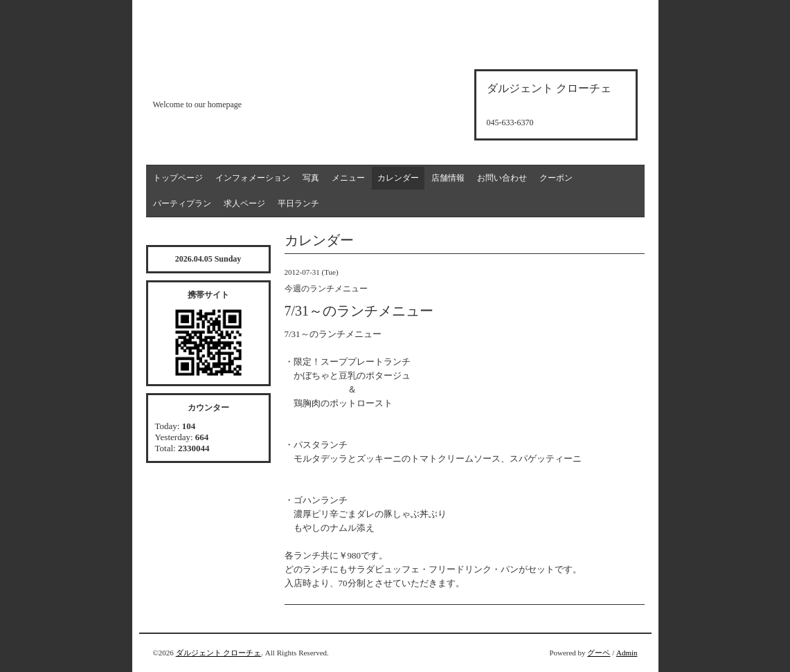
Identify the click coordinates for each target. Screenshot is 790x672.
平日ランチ (298, 203)
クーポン (556, 178)
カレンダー (398, 178)
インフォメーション (253, 178)
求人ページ (244, 203)
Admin (627, 653)
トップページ (178, 178)
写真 (311, 178)
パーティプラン (182, 203)
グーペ (599, 653)
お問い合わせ (502, 178)
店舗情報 (448, 178)
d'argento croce (222, 81)
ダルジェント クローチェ (219, 653)
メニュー (348, 178)
